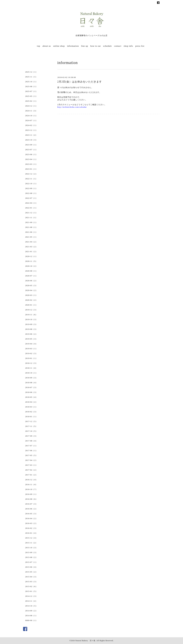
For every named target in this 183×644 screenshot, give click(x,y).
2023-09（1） (31, 145)
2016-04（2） (31, 518)
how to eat (95, 46)
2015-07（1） (31, 562)
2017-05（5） (31, 455)
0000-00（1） (31, 620)
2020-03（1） (31, 295)
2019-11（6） (31, 315)
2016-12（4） (31, 480)
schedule (107, 46)
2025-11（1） (31, 77)
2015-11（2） (31, 543)
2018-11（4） (31, 368)
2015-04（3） (31, 577)
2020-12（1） (31, 256)
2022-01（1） (31, 208)
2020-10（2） (31, 266)
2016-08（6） (31, 499)
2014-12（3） (31, 596)
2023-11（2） (31, 135)
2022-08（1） (31, 193)
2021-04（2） (31, 242)
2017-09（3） (31, 436)
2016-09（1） (31, 494)
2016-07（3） (31, 504)
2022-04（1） (31, 203)
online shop (59, 46)
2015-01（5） (31, 591)
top (38, 46)
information (73, 46)
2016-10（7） (31, 489)
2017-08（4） (31, 441)
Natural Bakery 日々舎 (85, 641)
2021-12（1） (31, 213)
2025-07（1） (31, 91)
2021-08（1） (31, 227)
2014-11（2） (31, 601)
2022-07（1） (31, 198)
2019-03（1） (31, 349)
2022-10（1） (31, 184)
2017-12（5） (31, 421)
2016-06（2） (31, 509)
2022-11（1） (31, 179)
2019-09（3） (31, 324)
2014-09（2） (31, 611)
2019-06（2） (31, 334)
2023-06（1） (31, 154)
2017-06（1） (31, 450)
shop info (128, 46)
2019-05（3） (31, 339)
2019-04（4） (31, 344)
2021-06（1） (31, 232)
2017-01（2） (31, 475)
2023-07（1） (31, 150)
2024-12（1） (31, 106)
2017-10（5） (31, 431)
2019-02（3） (31, 353)
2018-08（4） (31, 383)
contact (118, 46)
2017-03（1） (31, 465)
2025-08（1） (31, 86)
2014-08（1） (31, 616)
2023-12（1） (31, 130)
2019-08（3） (31, 329)
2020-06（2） (31, 281)
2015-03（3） (31, 582)
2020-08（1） (31, 271)
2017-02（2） (31, 470)
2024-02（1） (31, 125)
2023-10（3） (31, 140)
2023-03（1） (31, 164)
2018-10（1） (31, 373)
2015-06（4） (31, 567)
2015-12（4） (31, 538)
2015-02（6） (31, 586)
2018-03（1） (31, 407)
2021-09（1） (31, 222)
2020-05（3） (31, 285)
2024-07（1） (31, 120)
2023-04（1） (31, 159)
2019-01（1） (31, 358)
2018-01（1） (31, 417)
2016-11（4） (31, 484)
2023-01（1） (31, 169)
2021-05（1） (31, 237)
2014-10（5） (31, 606)
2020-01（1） (31, 305)
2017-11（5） (31, 426)
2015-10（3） (31, 548)
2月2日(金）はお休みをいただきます (80, 82)
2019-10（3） (31, 319)
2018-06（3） (31, 392)
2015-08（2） (31, 557)
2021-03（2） (31, 247)
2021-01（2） (31, 251)
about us (47, 46)
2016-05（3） (31, 514)
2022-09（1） (31, 188)
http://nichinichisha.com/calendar (72, 107)
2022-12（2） (31, 174)
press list (140, 46)
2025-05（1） (31, 96)
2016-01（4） (31, 533)
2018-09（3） (31, 378)
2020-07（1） (31, 276)
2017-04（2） (31, 460)
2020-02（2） (31, 300)
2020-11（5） (31, 261)
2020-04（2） (31, 290)
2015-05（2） (31, 572)
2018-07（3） (31, 387)
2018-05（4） (31, 397)
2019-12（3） (31, 310)
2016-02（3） (31, 528)
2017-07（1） (31, 446)
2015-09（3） (31, 552)
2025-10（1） (31, 82)
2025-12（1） (31, 72)
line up (85, 46)
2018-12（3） (31, 363)
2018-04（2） (31, 402)
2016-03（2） (31, 523)
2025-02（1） (31, 101)
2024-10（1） (31, 116)
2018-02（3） (31, 412)
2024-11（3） (31, 111)
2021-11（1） (31, 217)
